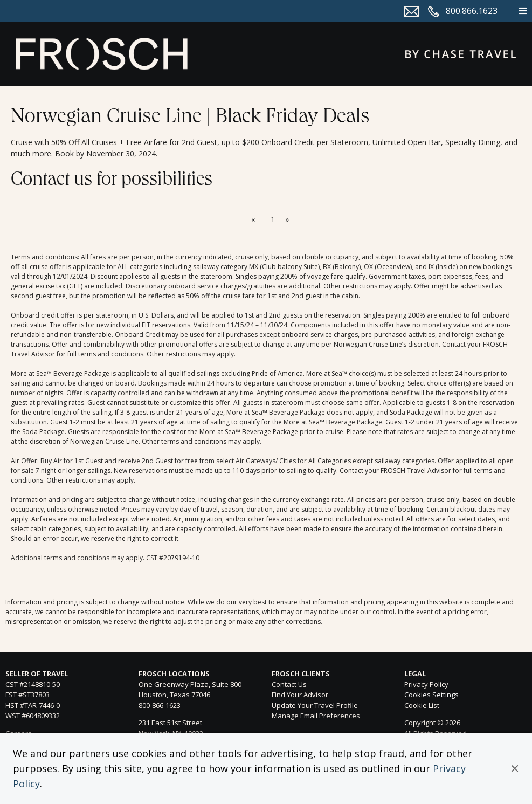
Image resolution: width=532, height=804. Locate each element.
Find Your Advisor (300, 695)
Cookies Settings (431, 695)
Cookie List (422, 705)
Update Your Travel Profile (315, 705)
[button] (515, 768)
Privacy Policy (426, 684)
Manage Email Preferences (316, 716)
